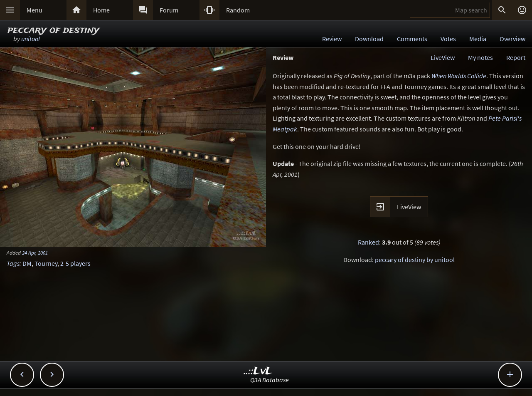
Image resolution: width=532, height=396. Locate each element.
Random (238, 10)
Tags (13, 263)
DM (27, 263)
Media (478, 39)
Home (101, 10)
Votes (448, 39)
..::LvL (258, 371)
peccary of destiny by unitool (415, 260)
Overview (512, 39)
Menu (34, 10)
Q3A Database (270, 380)
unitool (31, 39)
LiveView (443, 57)
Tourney (46, 263)
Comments (412, 39)
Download (369, 39)
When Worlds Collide (459, 76)
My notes (480, 57)
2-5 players (75, 263)
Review (332, 39)
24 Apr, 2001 (35, 252)
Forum (169, 10)
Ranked (368, 242)
